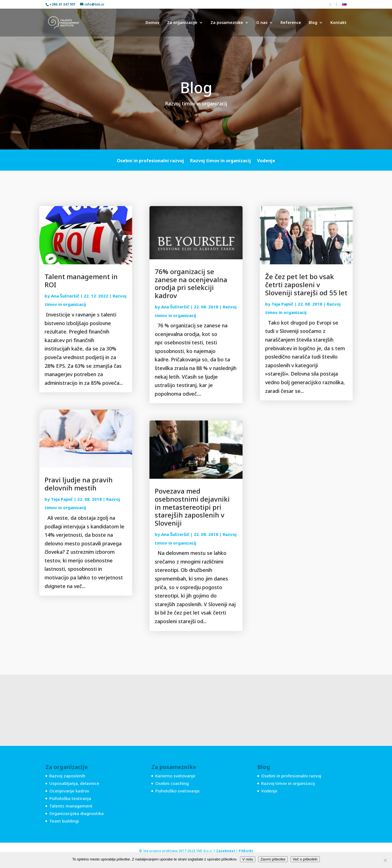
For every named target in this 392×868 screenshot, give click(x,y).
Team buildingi (64, 821)
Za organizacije (182, 23)
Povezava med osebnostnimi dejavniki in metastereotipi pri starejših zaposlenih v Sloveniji (192, 507)
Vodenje (266, 161)
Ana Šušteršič (65, 296)
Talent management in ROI (81, 281)
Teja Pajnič (62, 499)
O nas (262, 23)
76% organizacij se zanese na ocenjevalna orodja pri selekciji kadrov (191, 283)
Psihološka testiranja (70, 798)
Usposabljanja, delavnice (74, 783)
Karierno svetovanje (175, 776)
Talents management (71, 806)
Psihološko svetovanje (177, 791)
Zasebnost (226, 851)
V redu (248, 859)
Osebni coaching (172, 783)
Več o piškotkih (305, 859)
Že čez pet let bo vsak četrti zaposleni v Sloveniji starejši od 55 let (306, 285)
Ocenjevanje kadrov (69, 791)
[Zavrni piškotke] (385, 860)
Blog (313, 23)
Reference (291, 23)
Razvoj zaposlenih (67, 776)
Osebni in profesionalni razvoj (150, 161)
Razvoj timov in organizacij (221, 161)
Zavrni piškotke (273, 859)
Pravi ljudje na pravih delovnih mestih (79, 484)
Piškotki (246, 851)
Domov (153, 23)
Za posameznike (227, 23)
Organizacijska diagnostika (77, 813)
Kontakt (338, 23)
